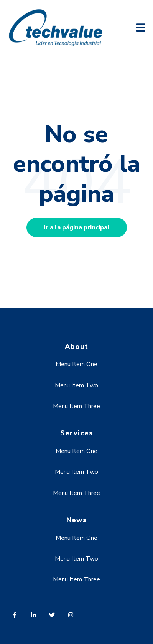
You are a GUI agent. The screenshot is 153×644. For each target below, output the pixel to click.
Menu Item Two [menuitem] (76, 385)
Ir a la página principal (77, 227)
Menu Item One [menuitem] (76, 364)
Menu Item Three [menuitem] (76, 406)
